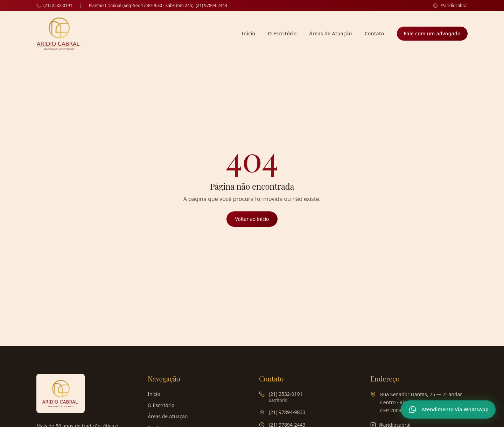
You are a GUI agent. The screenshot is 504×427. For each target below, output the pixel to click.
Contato (374, 33)
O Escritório (282, 33)
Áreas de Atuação (331, 33)
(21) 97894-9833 (287, 412)
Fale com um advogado (432, 33)
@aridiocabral (450, 6)
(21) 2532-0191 (54, 6)
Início (249, 33)
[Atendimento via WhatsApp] (448, 409)
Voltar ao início (252, 219)
